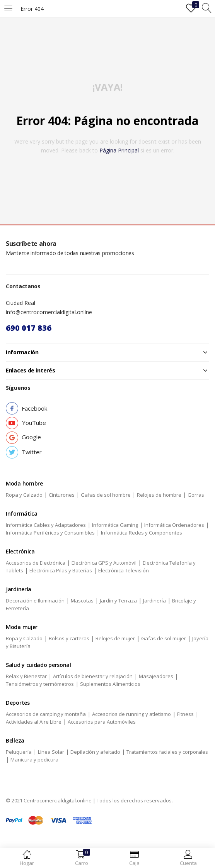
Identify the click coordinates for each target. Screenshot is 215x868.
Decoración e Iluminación (35, 601)
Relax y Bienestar (26, 676)
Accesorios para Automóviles (102, 722)
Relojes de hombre (159, 495)
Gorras (196, 495)
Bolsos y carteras (69, 638)
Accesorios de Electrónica (36, 563)
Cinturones (62, 495)
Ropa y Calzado (24, 495)
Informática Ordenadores (174, 525)
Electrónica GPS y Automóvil (104, 563)
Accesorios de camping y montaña (46, 714)
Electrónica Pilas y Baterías (61, 570)
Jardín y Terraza (118, 601)
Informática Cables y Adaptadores (46, 525)
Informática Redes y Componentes (142, 533)
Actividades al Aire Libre (34, 722)
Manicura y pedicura (34, 760)
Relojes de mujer (115, 638)
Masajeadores (156, 676)
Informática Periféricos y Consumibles (50, 533)
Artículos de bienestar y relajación (93, 676)
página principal (119, 150)
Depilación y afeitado (95, 752)
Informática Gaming (115, 525)
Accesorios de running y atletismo (131, 714)
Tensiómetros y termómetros (40, 684)
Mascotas (82, 601)
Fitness (185, 714)
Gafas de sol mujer (164, 638)
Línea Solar (51, 752)
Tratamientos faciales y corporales (167, 752)
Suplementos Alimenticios (110, 684)
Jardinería (154, 601)
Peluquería (19, 752)
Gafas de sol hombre (106, 495)
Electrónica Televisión (124, 570)
